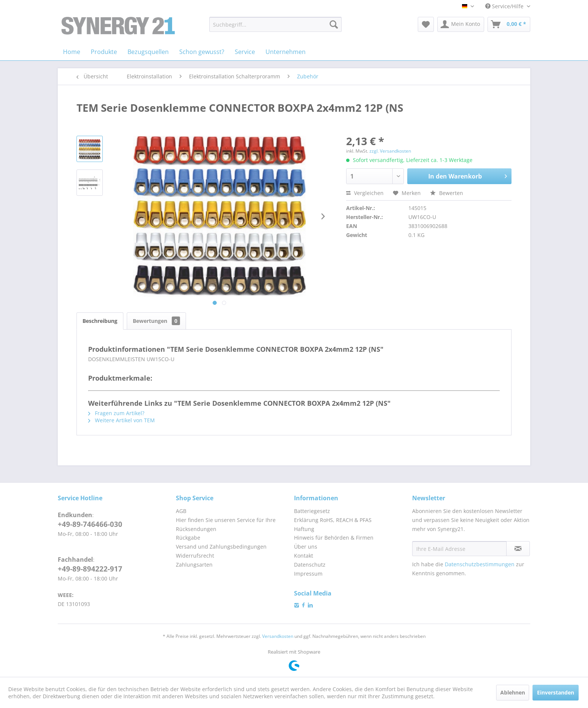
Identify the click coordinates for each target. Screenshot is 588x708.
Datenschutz (310, 565)
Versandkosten (278, 636)
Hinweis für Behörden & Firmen (334, 538)
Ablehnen (513, 692)
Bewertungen (156, 321)
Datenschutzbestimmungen (480, 564)
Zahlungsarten (194, 565)
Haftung (304, 529)
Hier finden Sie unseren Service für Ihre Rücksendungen (226, 524)
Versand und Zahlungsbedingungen (221, 547)
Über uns (306, 547)
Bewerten (447, 193)
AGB (181, 511)
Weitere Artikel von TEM (121, 420)
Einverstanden (556, 692)
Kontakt (304, 556)
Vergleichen (365, 193)
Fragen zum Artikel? (116, 413)
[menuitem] (275, 24)
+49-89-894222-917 (90, 569)
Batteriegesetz (312, 511)
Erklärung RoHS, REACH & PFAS (333, 520)
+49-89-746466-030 (90, 524)
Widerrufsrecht (195, 556)
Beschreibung (100, 321)
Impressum (308, 574)
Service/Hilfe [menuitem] (505, 6)
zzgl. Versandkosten (390, 151)
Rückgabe (188, 538)
